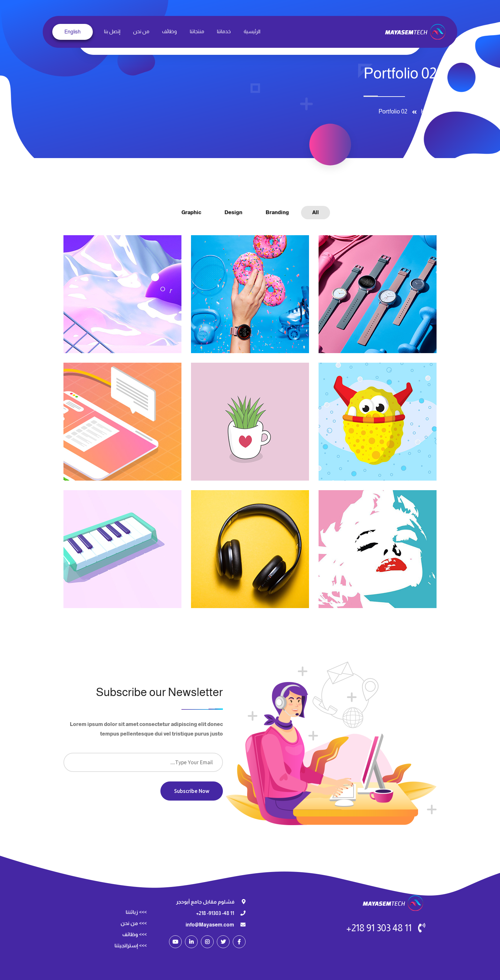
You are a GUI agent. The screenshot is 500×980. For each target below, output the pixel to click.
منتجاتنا (197, 31)
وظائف (169, 31)
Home (427, 111)
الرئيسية (252, 31)
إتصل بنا (112, 31)
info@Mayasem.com (210, 925)
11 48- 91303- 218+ (215, 913)
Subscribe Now (192, 791)
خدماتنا (224, 31)
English (73, 32)
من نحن (141, 31)
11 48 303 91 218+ (379, 928)
